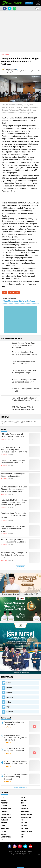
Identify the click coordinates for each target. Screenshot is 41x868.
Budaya (9, 692)
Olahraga (24, 823)
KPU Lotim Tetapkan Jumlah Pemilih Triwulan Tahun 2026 (12, 435)
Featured (10, 697)
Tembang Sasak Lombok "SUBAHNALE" (14, 723)
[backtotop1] (39, 854)
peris (22, 837)
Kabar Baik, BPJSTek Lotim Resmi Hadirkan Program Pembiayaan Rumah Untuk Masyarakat (14, 502)
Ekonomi (9, 688)
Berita (5, 292)
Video (22, 834)
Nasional (4, 823)
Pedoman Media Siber (20, 851)
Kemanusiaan (6, 809)
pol (2, 840)
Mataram (4, 820)
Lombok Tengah (26, 814)
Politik (4, 831)
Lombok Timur (14, 292)
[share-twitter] (10, 9)
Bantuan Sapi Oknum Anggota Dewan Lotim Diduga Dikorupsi (16, 777)
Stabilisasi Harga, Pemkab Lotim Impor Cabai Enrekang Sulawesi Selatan (14, 516)
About (11, 851)
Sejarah (9, 702)
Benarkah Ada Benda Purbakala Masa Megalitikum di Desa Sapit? (16, 738)
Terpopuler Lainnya (21, 787)
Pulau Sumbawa (26, 831)
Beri (3, 797)
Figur (8, 707)
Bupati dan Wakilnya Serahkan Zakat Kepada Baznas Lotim (13, 462)
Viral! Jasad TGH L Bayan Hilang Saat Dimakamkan (14, 750)
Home (3, 55)
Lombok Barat (6, 814)
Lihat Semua (21, 567)
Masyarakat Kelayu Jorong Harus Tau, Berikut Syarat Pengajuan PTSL (14, 555)
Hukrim (9, 683)
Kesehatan (24, 809)
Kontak (30, 851)
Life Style (5, 811)
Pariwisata (24, 826)
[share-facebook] (5, 9)
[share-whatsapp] (14, 9)
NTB (22, 820)
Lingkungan (25, 811)
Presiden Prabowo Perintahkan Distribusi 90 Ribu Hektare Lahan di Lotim (14, 529)
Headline (10, 712)
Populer (29, 3)
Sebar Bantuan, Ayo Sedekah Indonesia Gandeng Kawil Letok (13, 541)
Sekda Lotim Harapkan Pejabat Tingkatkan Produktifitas (13, 475)
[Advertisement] (20, 31)
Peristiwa (24, 828)
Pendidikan (5, 828)
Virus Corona (6, 837)
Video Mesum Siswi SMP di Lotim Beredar (19, 301)
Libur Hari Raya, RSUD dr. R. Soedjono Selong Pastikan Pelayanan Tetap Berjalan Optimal (14, 450)
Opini (3, 826)
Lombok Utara (26, 817)
